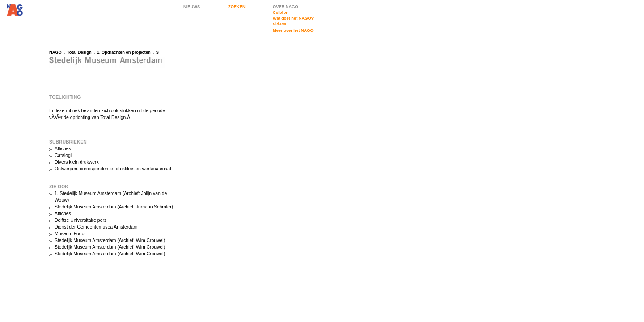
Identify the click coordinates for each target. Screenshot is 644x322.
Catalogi (63, 155)
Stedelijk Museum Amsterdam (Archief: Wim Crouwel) (110, 240)
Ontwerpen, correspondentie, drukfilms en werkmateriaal (113, 169)
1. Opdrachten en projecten (124, 52)
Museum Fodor (70, 234)
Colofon (281, 13)
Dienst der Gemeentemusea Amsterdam (96, 227)
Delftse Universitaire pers (80, 220)
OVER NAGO (286, 7)
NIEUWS (192, 7)
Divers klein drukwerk (77, 162)
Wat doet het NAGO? (293, 18)
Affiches (63, 149)
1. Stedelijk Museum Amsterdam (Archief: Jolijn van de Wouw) (111, 197)
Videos (280, 24)
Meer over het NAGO (293, 30)
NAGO (55, 52)
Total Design (79, 52)
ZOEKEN (237, 7)
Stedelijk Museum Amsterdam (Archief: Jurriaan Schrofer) (114, 207)
